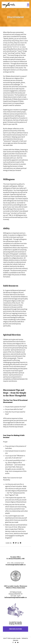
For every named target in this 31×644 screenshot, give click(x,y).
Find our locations (15, 629)
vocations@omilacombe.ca (15, 565)
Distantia (16, 640)
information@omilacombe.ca (16, 597)
